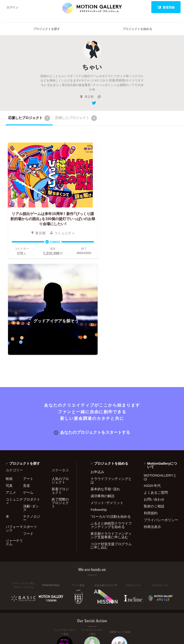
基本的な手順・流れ (105, 389)
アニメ (11, 392)
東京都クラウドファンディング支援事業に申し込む (111, 435)
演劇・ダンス (31, 408)
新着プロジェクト (60, 390)
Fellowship (99, 409)
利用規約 (151, 413)
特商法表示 (152, 426)
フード (28, 433)
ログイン (12, 7)
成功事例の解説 (103, 396)
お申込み (97, 372)
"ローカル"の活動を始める (111, 416)
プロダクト (32, 399)
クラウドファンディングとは (111, 380)
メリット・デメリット (107, 402)
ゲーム (28, 392)
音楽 (27, 385)
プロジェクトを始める (137, 29)
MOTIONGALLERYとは (160, 377)
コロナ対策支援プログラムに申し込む (111, 445)
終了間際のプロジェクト (60, 402)
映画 (9, 378)
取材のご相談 (154, 406)
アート (28, 378)
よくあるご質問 (156, 392)
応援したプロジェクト (29, 118)
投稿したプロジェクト (76, 118)
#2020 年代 (152, 385)
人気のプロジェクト (60, 380)
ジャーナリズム (14, 442)
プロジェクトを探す (47, 29)
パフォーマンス (14, 428)
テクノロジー (32, 418)
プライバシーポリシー (161, 420)
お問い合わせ (154, 399)
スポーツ (30, 426)
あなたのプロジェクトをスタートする (92, 332)
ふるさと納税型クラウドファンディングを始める (111, 425)
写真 (9, 385)
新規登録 (166, 7)
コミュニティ (14, 401)
